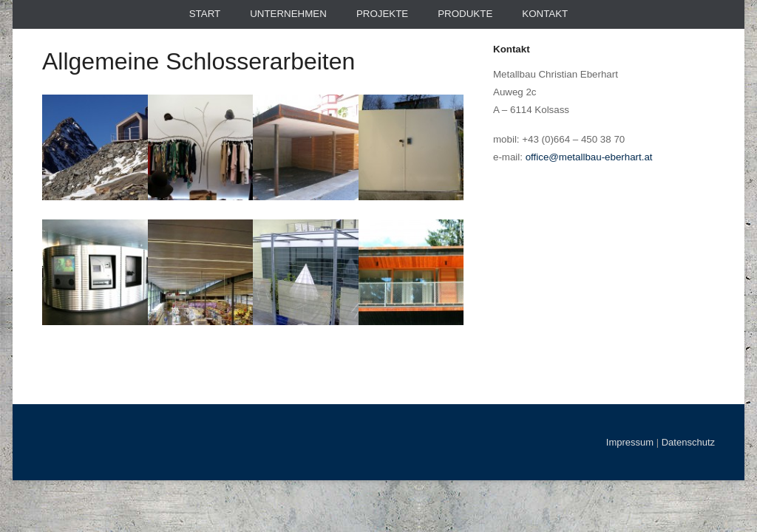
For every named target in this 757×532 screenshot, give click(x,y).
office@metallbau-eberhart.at (589, 157)
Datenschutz (688, 442)
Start (205, 14)
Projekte (382, 14)
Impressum (630, 442)
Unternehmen (288, 14)
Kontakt (545, 14)
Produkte (465, 14)
